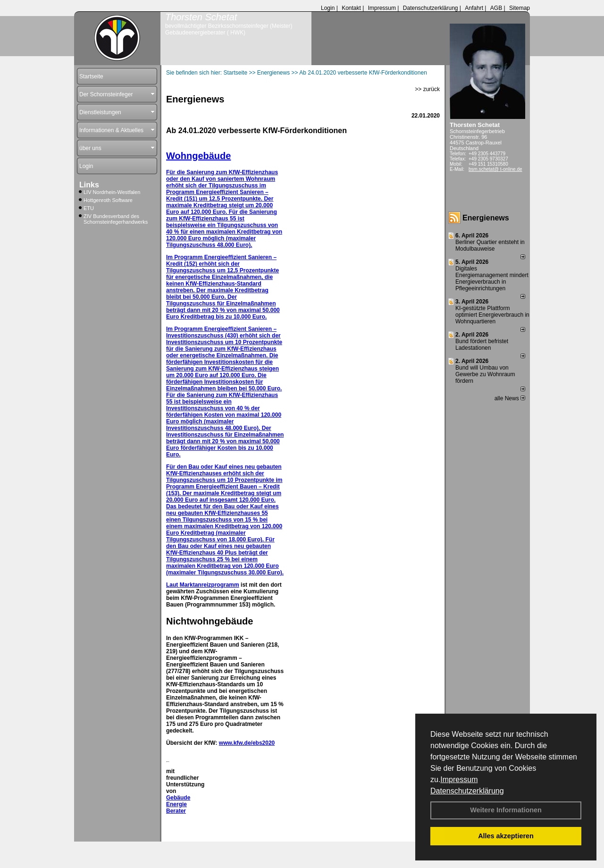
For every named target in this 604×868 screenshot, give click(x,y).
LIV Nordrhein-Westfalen (112, 192)
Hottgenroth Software (108, 200)
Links (89, 185)
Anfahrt (474, 8)
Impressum (459, 780)
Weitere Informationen (506, 810)
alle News (510, 398)
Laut (173, 585)
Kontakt (351, 8)
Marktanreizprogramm (210, 585)
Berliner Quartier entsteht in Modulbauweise (490, 245)
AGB (496, 8)
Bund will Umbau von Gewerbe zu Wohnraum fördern (485, 374)
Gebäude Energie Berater (178, 804)
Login (328, 8)
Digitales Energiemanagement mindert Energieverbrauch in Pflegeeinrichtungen (492, 278)
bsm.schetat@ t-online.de (495, 169)
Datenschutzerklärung (467, 791)
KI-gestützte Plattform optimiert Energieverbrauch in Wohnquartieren (492, 315)
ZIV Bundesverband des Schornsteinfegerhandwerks (116, 219)
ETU (89, 208)
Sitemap (520, 8)
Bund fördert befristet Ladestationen (482, 345)
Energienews (486, 218)
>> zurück (427, 89)
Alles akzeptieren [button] (506, 836)
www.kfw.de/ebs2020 (247, 743)
